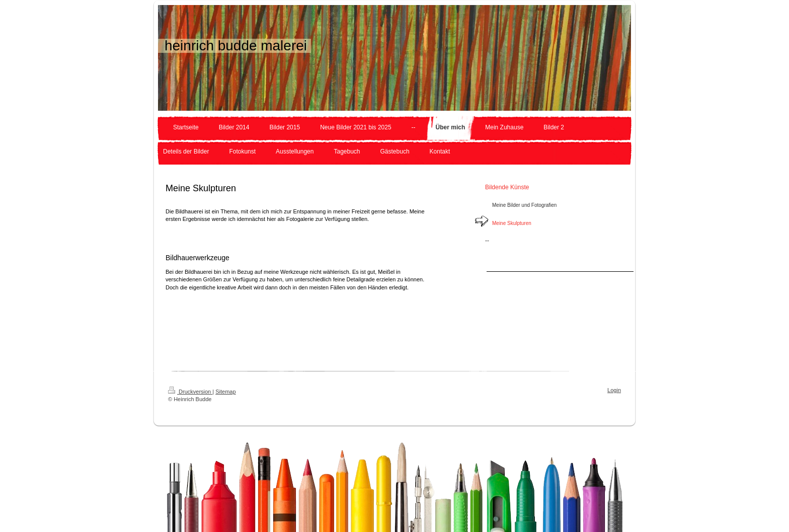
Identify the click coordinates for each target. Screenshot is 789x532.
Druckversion (190, 392)
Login (614, 390)
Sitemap (225, 392)
